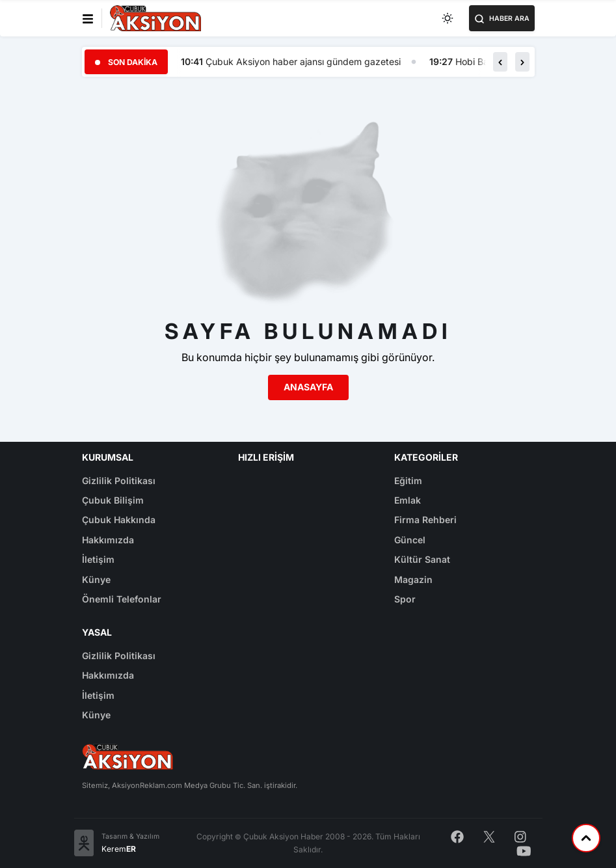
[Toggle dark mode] (448, 18)
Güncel (410, 540)
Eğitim (408, 481)
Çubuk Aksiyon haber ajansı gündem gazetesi (303, 61)
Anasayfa (308, 387)
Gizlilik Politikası (119, 481)
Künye (96, 579)
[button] (500, 62)
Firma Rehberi (425, 520)
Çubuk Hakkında (119, 520)
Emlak (408, 500)
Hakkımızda (108, 540)
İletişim (98, 559)
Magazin (413, 579)
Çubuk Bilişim (113, 500)
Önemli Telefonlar (122, 599)
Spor (405, 599)
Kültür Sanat (422, 559)
